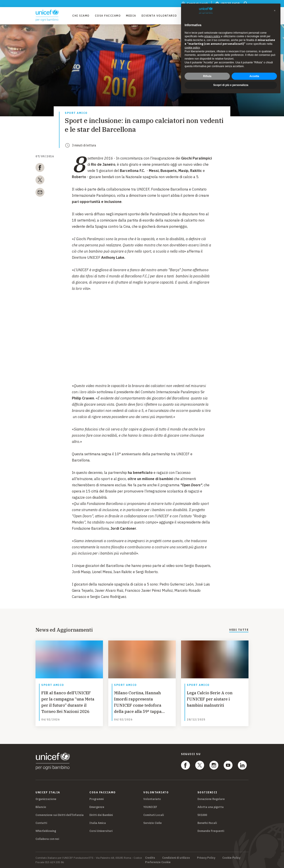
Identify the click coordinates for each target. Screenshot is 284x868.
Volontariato (152, 799)
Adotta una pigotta (211, 807)
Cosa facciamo (108, 16)
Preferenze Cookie (158, 862)
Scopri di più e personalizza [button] (231, 85)
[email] (40, 193)
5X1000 (202, 815)
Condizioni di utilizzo (176, 858)
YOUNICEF (150, 807)
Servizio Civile (153, 823)
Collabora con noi (47, 839)
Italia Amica (98, 823)
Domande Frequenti (211, 831)
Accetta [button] (254, 76)
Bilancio (41, 807)
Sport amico (76, 113)
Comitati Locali (154, 815)
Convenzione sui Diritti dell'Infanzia (60, 815)
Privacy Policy (206, 858)
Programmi (97, 799)
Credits (150, 858)
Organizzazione (46, 799)
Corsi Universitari (101, 831)
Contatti (41, 823)
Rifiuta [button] (207, 76)
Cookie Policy (231, 858)
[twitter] (40, 181)
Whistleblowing (46, 831)
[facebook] (40, 168)
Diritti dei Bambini (101, 815)
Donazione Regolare (211, 799)
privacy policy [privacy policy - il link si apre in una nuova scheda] (212, 36)
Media (131, 16)
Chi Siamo (81, 16)
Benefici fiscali (207, 823)
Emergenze (97, 807)
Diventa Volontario (159, 16)
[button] (275, 11)
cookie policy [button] (192, 48)
